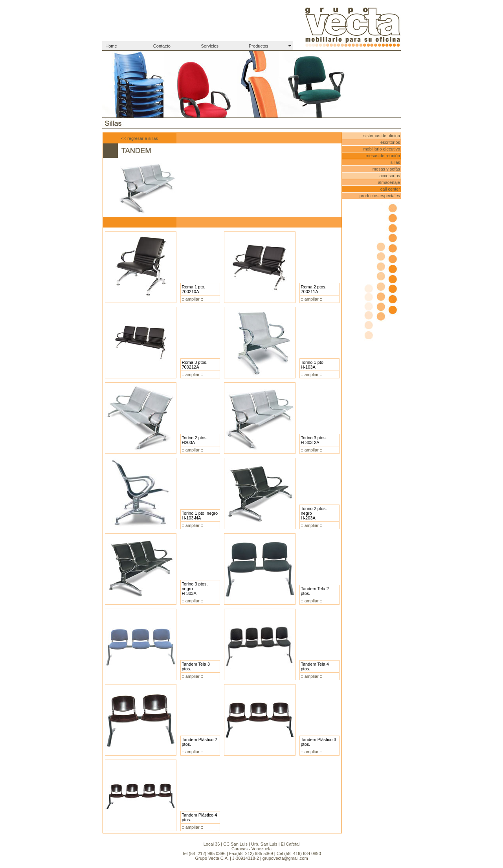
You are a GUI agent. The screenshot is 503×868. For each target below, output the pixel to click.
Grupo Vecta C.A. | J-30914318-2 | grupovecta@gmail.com (251, 858)
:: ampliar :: (193, 299)
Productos (259, 46)
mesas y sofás (386, 169)
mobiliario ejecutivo (382, 149)
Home (111, 46)
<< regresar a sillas (140, 138)
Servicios (210, 46)
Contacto (162, 46)
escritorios (390, 142)
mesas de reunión (383, 156)
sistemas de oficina (382, 136)
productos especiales (380, 196)
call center (390, 189)
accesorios (390, 176)
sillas (395, 162)
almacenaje (389, 182)
